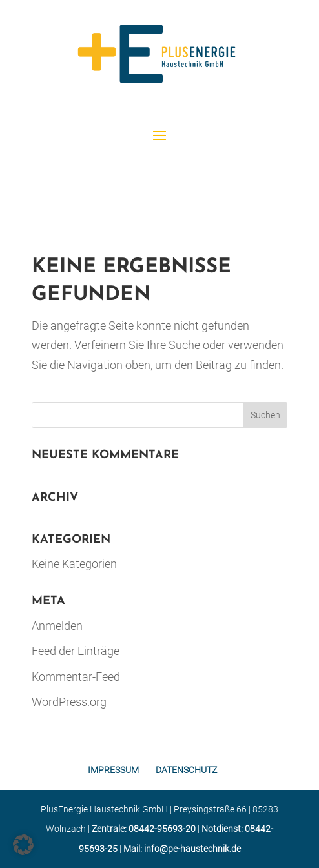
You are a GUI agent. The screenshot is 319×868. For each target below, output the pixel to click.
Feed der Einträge (76, 651)
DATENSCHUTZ (186, 770)
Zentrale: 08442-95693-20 (144, 829)
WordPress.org (69, 702)
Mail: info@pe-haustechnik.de (182, 849)
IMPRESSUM (113, 770)
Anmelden (57, 626)
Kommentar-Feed (76, 677)
